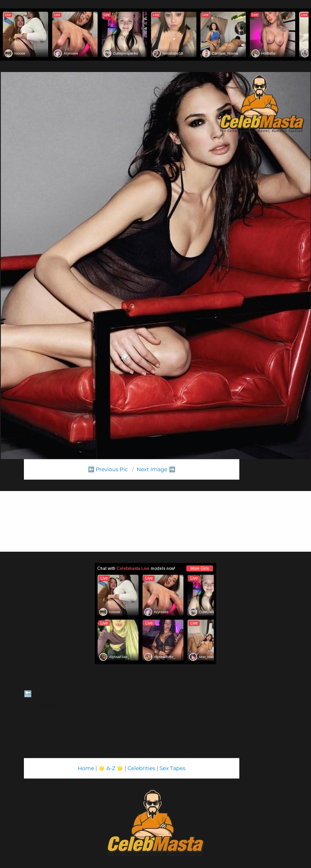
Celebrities (141, 768)
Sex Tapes (173, 768)
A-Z (111, 768)
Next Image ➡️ (156, 469)
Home (86, 768)
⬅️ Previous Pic (108, 469)
